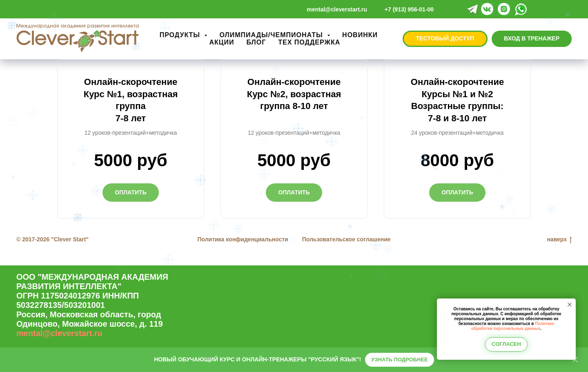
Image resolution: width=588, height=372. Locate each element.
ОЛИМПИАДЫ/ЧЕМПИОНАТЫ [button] (272, 35)
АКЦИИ (222, 42)
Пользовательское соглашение (346, 239)
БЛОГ (256, 42)
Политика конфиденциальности (243, 239)
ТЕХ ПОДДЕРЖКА (309, 42)
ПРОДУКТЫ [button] (181, 35)
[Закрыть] (575, 360)
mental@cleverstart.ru (59, 333)
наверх (559, 240)
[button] (445, 39)
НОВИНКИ (360, 35)
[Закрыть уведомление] (570, 305)
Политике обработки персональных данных (513, 326)
